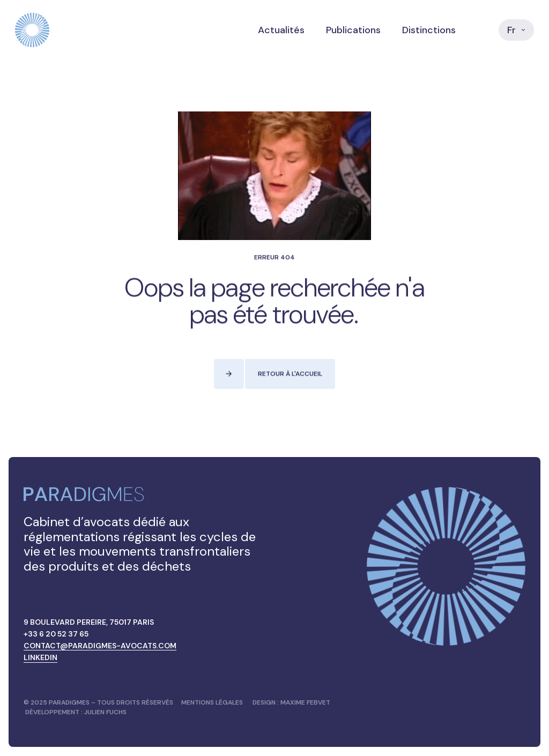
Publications (353, 30)
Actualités (281, 30)
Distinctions (429, 30)
